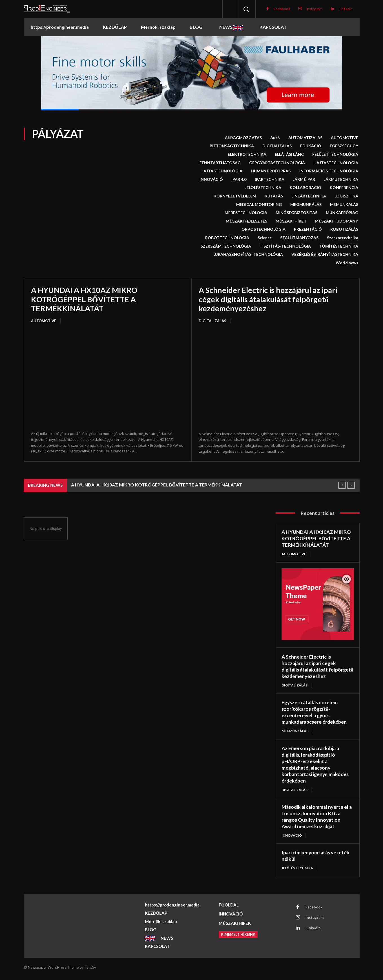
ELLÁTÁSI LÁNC (289, 154)
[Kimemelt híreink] (238, 937)
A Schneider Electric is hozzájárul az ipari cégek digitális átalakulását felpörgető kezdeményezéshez (271, 299)
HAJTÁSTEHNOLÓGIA (221, 171)
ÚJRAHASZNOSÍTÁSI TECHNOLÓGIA (248, 254)
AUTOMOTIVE (345, 138)
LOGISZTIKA (346, 196)
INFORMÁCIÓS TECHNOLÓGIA (329, 171)
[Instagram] (300, 9)
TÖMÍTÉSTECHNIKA (339, 246)
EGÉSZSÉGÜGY (344, 146)
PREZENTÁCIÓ (308, 229)
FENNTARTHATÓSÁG (220, 163)
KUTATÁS (274, 196)
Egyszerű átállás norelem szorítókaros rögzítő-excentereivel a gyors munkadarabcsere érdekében (315, 717)
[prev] (342, 485)
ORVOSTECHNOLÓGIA (264, 229)
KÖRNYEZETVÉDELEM (235, 196)
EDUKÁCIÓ (311, 146)
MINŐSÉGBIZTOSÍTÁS (296, 213)
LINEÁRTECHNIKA (309, 196)
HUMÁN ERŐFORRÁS (271, 171)
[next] (351, 485)
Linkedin (346, 9)
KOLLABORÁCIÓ (305, 188)
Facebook (282, 9)
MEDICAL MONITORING (259, 205)
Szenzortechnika (343, 238)
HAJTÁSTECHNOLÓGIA (336, 163)
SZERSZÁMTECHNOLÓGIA (226, 246)
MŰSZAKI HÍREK (291, 221)
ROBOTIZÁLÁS (344, 229)
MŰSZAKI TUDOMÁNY (336, 221)
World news (347, 263)
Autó (275, 138)
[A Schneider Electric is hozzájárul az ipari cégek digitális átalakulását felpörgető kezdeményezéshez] (275, 378)
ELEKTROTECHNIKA (247, 154)
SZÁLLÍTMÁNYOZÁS (299, 238)
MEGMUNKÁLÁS (306, 205)
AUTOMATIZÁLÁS (305, 138)
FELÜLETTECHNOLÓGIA (335, 154)
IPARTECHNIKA (270, 179)
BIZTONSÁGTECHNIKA (232, 146)
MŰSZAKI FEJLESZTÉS (246, 221)
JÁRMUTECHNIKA (341, 179)
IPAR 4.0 (239, 179)
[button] (246, 9)
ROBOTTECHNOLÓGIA (227, 238)
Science (265, 238)
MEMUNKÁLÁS (344, 205)
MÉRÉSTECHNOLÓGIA (246, 213)
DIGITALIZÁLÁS (277, 146)
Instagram (315, 9)
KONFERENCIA (344, 188)
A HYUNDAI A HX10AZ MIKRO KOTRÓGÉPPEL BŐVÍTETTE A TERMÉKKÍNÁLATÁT (86, 299)
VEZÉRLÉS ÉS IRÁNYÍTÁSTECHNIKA (325, 254)
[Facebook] (268, 9)
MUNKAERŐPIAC (342, 213)
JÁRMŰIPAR (304, 179)
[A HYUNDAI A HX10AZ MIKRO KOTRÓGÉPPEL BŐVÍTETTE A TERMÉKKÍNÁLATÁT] (108, 378)
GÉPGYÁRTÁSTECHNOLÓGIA (277, 163)
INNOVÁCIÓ (211, 179)
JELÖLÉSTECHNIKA (263, 188)
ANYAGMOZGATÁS (243, 138)
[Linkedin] (333, 9)
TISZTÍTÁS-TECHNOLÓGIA (285, 246)
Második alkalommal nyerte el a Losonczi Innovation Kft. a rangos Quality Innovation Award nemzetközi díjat (316, 820)
